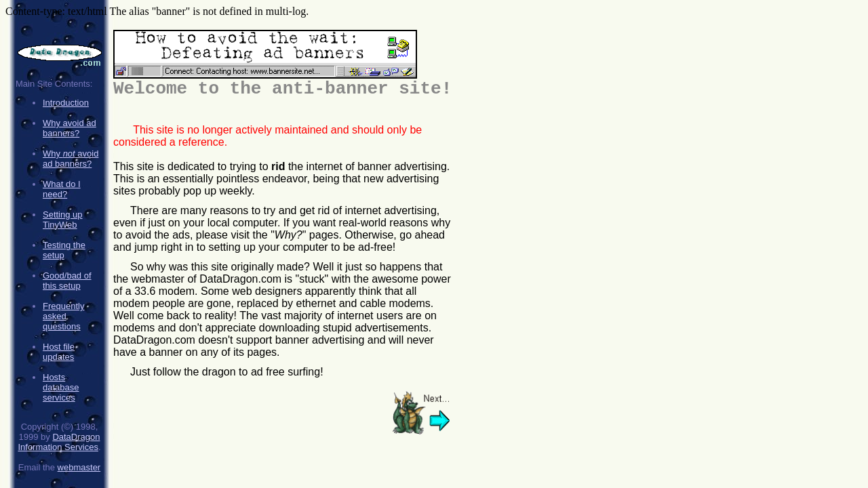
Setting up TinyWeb (63, 220)
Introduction (66, 103)
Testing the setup (64, 250)
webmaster (79, 467)
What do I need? (62, 189)
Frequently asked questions (63, 316)
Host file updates (59, 352)
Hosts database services (61, 387)
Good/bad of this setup (67, 281)
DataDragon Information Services (59, 442)
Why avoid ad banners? (70, 128)
